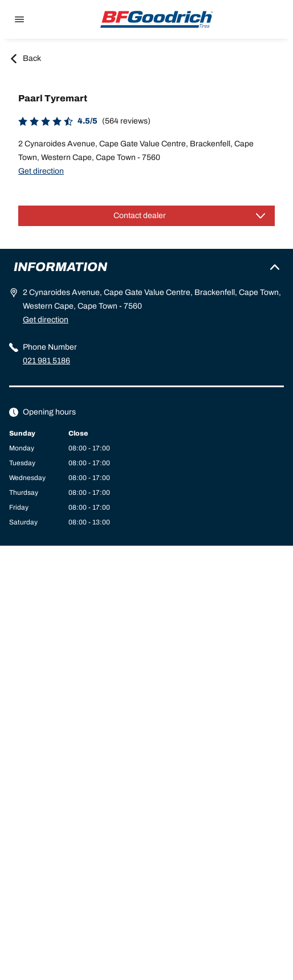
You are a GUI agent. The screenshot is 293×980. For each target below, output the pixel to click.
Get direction (41, 171)
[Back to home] (157, 19)
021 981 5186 (46, 361)
